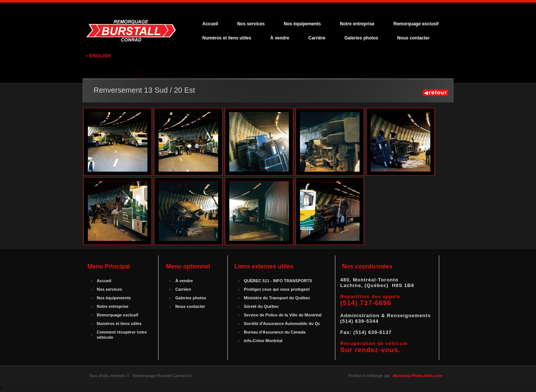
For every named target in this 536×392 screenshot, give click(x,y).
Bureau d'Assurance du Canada (275, 332)
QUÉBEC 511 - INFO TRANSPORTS (278, 281)
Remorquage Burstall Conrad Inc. (163, 376)
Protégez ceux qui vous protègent (277, 289)
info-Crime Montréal (263, 341)
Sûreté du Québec (261, 306)
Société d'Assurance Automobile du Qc (282, 324)
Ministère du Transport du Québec (277, 298)
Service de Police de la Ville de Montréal (283, 315)
